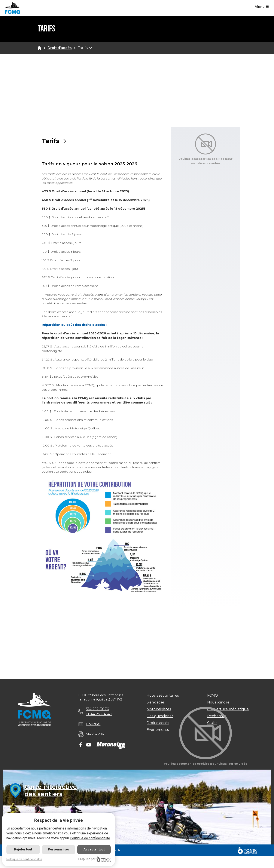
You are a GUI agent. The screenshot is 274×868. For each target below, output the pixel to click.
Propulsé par (95, 859)
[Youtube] (89, 745)
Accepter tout (94, 849)
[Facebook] (81, 745)
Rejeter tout (23, 849)
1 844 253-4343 (99, 714)
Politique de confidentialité (90, 838)
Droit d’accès (60, 48)
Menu (262, 7)
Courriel (93, 724)
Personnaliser (59, 849)
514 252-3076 (97, 709)
